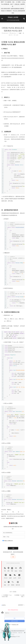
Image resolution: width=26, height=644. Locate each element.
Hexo (8, 620)
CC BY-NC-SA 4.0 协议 (18, 516)
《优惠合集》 (17, 4)
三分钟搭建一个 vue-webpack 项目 (7, 596)
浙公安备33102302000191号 (18, 614)
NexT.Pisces (13, 620)
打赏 (13, 557)
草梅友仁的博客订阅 (8, 541)
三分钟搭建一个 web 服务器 (19, 596)
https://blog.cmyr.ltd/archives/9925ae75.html (12, 514)
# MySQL (14, 592)
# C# (11, 592)
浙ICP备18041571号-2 (7, 614)
